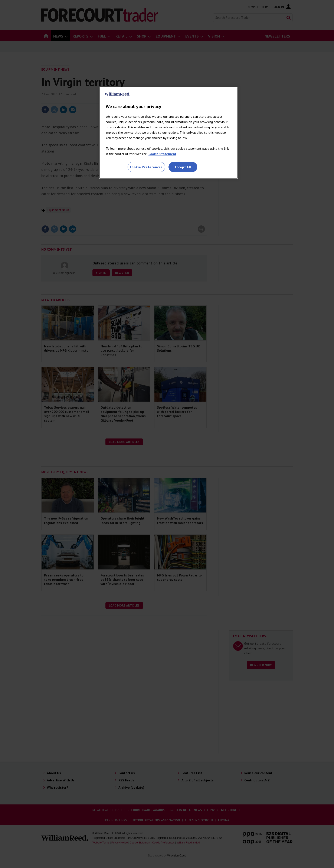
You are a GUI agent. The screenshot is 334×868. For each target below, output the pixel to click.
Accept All (183, 167)
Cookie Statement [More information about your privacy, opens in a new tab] (162, 154)
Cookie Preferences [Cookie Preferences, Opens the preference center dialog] (146, 167)
